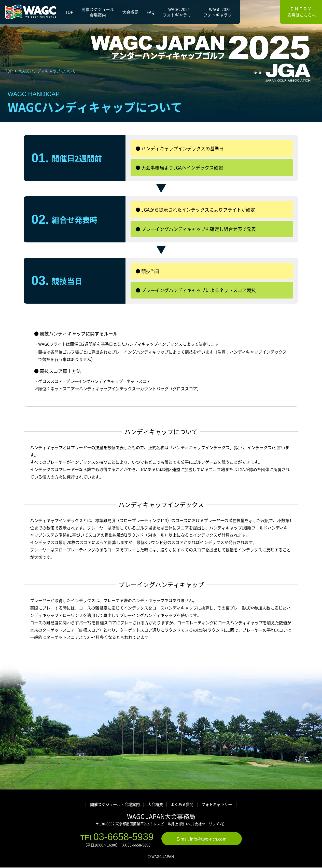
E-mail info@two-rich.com (202, 839)
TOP (9, 71)
